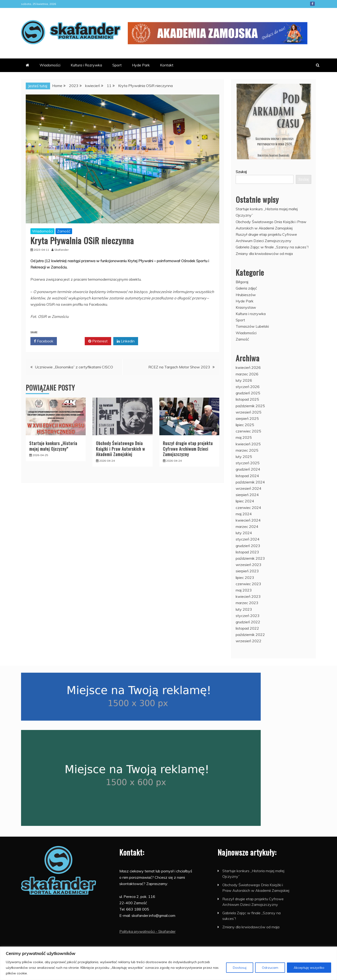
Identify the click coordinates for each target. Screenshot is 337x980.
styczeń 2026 (248, 387)
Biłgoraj (242, 282)
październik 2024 (250, 482)
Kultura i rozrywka (251, 314)
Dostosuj (240, 968)
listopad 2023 (247, 552)
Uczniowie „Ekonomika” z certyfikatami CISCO (74, 367)
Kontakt (167, 65)
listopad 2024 (247, 476)
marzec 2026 (247, 374)
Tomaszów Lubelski (252, 326)
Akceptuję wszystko (309, 968)
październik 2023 (250, 558)
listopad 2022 (247, 628)
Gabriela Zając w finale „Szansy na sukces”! (272, 247)
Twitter (71, 341)
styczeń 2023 (248, 616)
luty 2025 (244, 457)
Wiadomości (50, 65)
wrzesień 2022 (249, 641)
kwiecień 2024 (248, 520)
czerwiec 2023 (248, 584)
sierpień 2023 (247, 571)
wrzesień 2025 (249, 412)
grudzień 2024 (248, 469)
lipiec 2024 (245, 501)
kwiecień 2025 (248, 444)
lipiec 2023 (245, 577)
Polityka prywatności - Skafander (147, 931)
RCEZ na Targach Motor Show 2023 (179, 367)
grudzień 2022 (248, 622)
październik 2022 (250, 635)
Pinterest (98, 341)
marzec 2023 (247, 603)
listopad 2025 (247, 399)
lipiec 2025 (245, 425)
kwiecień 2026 (248, 367)
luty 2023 (244, 609)
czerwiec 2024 (248, 508)
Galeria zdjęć (246, 288)
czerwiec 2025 (248, 431)
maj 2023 (244, 590)
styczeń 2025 (248, 463)
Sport (117, 65)
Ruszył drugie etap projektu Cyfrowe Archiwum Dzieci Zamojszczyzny (188, 449)
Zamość (64, 231)
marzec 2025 (247, 450)
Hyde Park (141, 65)
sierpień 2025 (247, 418)
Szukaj (241, 172)
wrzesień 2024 (249, 488)
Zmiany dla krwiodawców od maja (264, 254)
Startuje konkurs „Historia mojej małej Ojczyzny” (53, 446)
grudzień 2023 (248, 546)
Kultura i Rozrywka (86, 65)
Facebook (312, 4)
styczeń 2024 (248, 539)
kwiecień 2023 (248, 596)
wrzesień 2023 (249, 565)
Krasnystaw (246, 307)
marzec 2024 (247, 526)
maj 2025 (244, 437)
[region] (168, 963)
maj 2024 (244, 514)
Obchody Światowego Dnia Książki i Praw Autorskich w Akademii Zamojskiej (121, 449)
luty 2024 (244, 533)
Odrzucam (270, 968)
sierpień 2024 (247, 495)
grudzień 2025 (248, 393)
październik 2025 (250, 406)
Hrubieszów (246, 295)
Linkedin (126, 341)
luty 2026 (244, 380)
